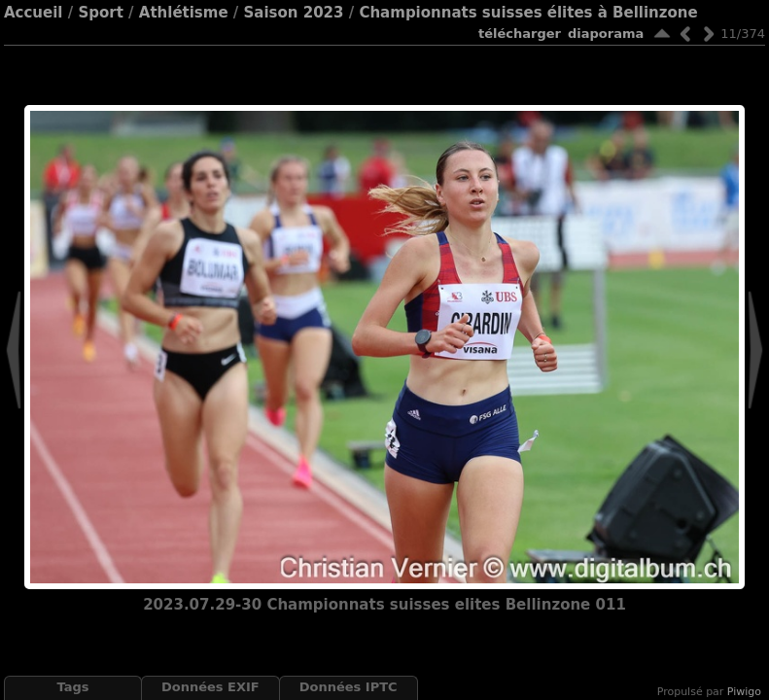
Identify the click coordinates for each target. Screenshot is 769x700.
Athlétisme (184, 13)
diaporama (606, 34)
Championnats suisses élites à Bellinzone (528, 13)
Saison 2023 (294, 13)
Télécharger (520, 34)
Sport (100, 13)
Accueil (34, 13)
